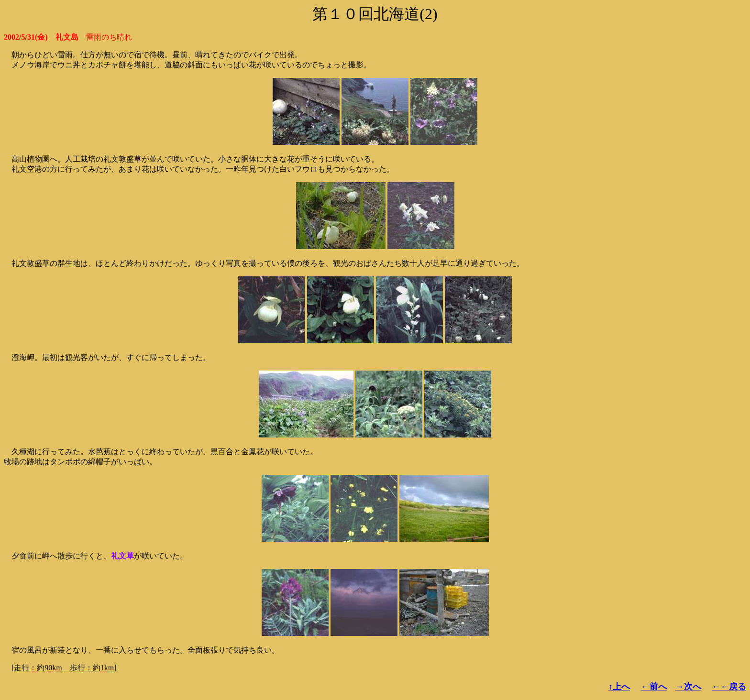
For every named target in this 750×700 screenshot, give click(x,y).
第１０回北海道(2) (375, 14)
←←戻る (729, 687)
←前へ (654, 687)
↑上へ (619, 687)
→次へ (688, 687)
